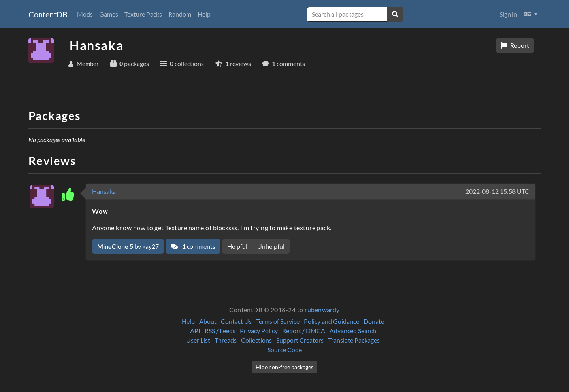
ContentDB (48, 14)
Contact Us (236, 321)
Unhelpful (271, 246)
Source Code (285, 350)
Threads (226, 340)
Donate (374, 321)
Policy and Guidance (332, 321)
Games (109, 14)
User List (198, 340)
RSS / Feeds (220, 331)
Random (180, 14)
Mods (85, 14)
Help (204, 14)
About (208, 321)
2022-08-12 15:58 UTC (497, 191)
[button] (530, 14)
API (195, 331)
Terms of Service (278, 321)
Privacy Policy (259, 331)
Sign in (508, 14)
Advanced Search (353, 331)
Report (515, 45)
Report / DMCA (304, 331)
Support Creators (300, 340)
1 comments (193, 246)
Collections (256, 340)
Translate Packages (354, 340)
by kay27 (128, 246)
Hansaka (104, 191)
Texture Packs (143, 14)
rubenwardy (322, 310)
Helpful (237, 246)
